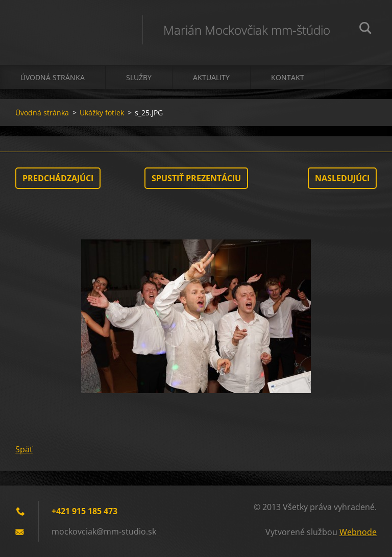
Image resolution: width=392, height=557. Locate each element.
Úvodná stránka (53, 77)
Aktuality (211, 77)
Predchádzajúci (58, 178)
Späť (24, 449)
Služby (139, 77)
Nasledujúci (342, 178)
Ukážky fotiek (102, 113)
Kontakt (288, 77)
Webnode (358, 532)
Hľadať (365, 30)
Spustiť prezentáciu (196, 178)
